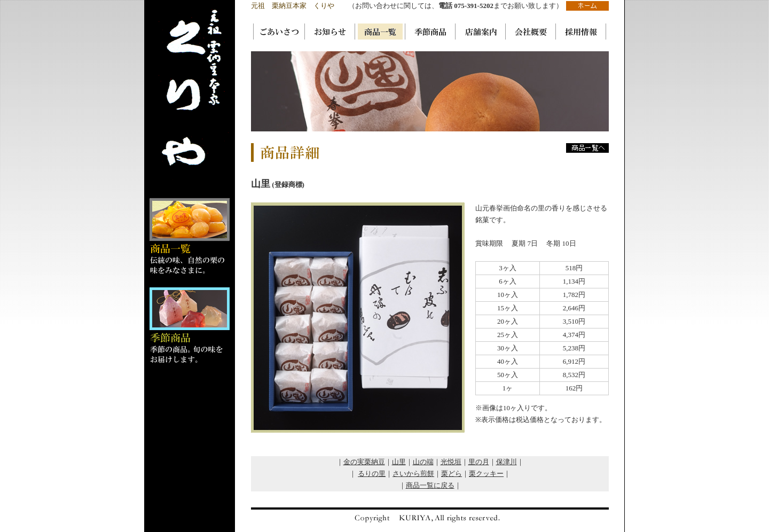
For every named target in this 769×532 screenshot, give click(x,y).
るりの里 (372, 474)
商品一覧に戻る (430, 485)
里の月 (479, 462)
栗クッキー (486, 474)
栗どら (452, 474)
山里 (399, 462)
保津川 (507, 462)
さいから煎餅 (413, 474)
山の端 (423, 462)
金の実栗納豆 (364, 462)
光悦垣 (451, 462)
